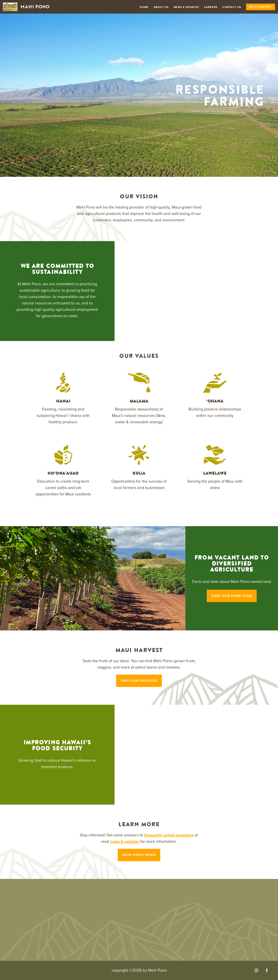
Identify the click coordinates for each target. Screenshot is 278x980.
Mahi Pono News (139, 855)
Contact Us (232, 7)
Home (144, 7)
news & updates (125, 842)
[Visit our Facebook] (267, 970)
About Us (161, 7)
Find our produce (139, 681)
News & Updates (186, 7)
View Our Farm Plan (232, 596)
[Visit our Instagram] (256, 970)
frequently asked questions (169, 835)
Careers (211, 7)
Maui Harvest (261, 7)
